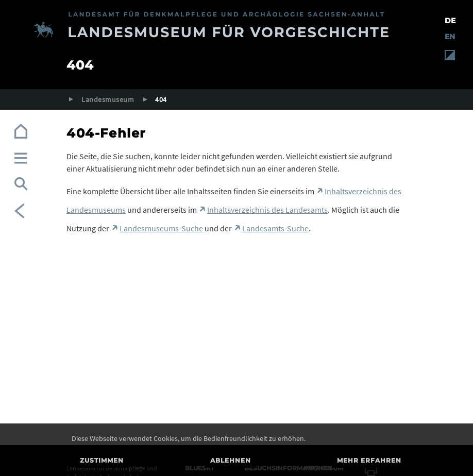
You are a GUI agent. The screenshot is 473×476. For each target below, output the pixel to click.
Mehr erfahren (369, 460)
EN (450, 37)
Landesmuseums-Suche (161, 228)
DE (450, 21)
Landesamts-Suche (275, 228)
